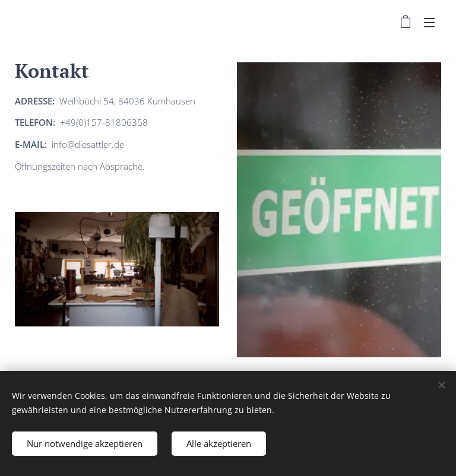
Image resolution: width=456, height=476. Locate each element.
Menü (429, 23)
